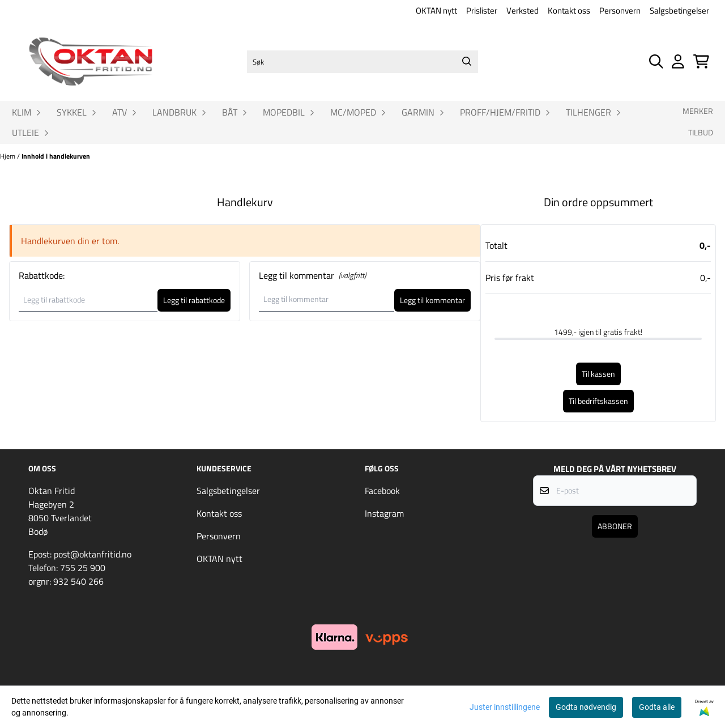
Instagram (384, 513)
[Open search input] (656, 61)
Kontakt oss (569, 10)
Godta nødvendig (586, 707)
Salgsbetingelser (679, 10)
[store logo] (91, 62)
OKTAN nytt (436, 10)
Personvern (620, 10)
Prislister (482, 10)
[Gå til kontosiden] (678, 61)
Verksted (523, 10)
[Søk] (362, 62)
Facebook (382, 491)
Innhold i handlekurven (56, 156)
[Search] (467, 62)
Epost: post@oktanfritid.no (80, 554)
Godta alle (657, 707)
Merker (698, 111)
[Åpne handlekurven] (701, 61)
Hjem (8, 156)
